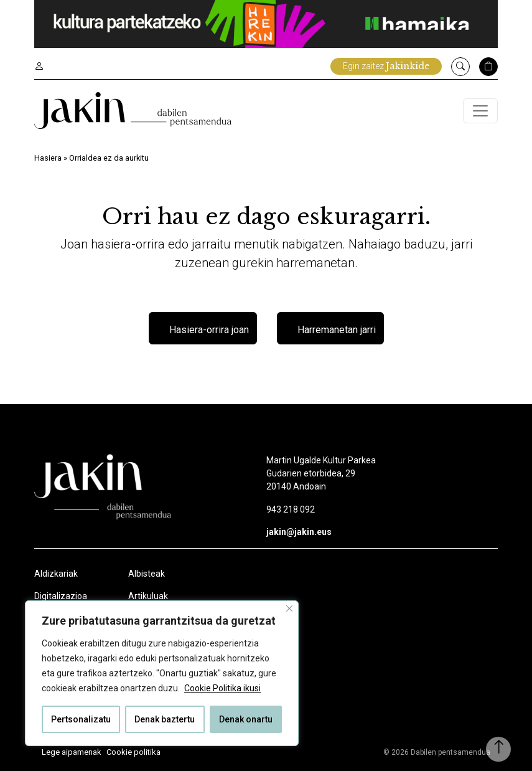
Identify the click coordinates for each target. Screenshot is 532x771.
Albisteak (147, 574)
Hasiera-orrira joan (209, 330)
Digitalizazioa (61, 596)
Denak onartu (246, 719)
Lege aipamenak (72, 752)
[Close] (289, 608)
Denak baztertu (165, 719)
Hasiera (48, 158)
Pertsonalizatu (81, 719)
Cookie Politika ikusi (222, 688)
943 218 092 (291, 509)
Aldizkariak (56, 574)
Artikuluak (148, 596)
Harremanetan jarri (337, 330)
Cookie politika (133, 752)
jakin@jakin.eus (299, 532)
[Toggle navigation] (480, 111)
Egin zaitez (386, 66)
